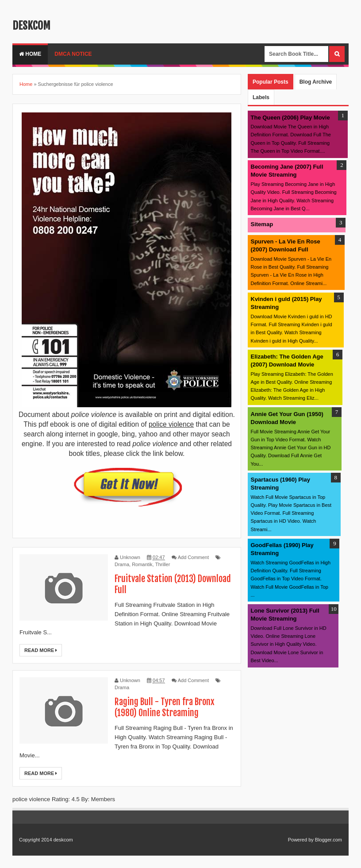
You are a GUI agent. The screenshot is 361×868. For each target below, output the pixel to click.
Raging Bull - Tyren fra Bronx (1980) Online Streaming (165, 707)
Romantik (142, 564)
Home (30, 54)
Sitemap (262, 224)
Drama (122, 564)
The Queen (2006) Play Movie (290, 118)
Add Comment (193, 557)
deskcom (31, 26)
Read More (41, 650)
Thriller (163, 564)
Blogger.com (328, 840)
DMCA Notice (73, 54)
